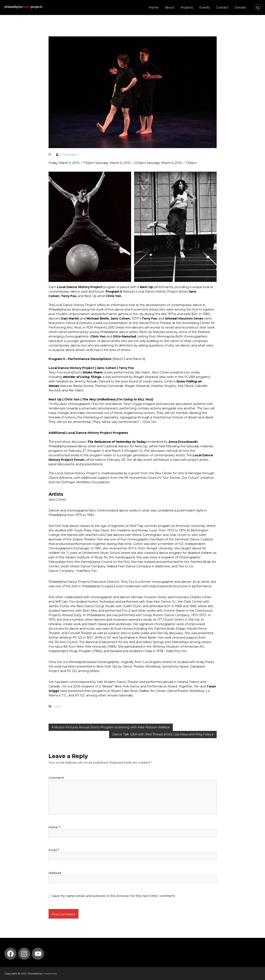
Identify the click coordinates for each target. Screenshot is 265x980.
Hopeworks (50, 973)
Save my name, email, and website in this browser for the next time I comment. (114, 896)
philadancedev (68, 154)
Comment (56, 778)
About (170, 7)
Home (154, 7)
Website (55, 873)
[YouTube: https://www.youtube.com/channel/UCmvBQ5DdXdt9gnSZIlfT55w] (38, 954)
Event (58, 706)
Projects (187, 7)
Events (205, 7)
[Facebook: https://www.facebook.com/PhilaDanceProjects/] (10, 954)
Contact (222, 7)
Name (54, 827)
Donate (240, 7)
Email (54, 850)
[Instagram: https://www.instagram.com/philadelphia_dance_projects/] (24, 954)
